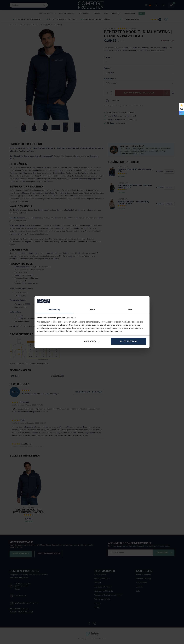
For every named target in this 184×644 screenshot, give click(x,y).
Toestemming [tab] (54, 309)
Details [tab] (92, 309)
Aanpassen (92, 341)
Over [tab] (130, 309)
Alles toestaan (129, 341)
